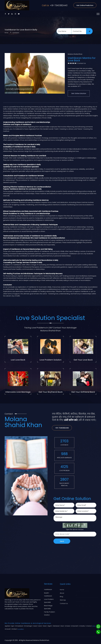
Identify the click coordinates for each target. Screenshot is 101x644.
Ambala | (68, 626)
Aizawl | (36, 626)
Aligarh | (50, 626)
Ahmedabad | (19, 626)
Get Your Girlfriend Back (83, 392)
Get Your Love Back (83, 360)
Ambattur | (83, 626)
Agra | (13, 626)
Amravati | (8, 629)
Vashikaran (16, 33)
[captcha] (75, 534)
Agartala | (8, 626)
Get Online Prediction (85, 5)
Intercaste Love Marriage (18, 392)
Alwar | (63, 626)
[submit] (89, 31)
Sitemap (63, 600)
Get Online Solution (79, 93)
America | (89, 626)
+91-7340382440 (54, 5)
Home (6, 33)
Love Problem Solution (50, 360)
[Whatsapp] (98, 626)
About (62, 593)
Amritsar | (14, 629)
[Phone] (98, 632)
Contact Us (82, 63)
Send (62, 541)
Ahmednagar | (28, 626)
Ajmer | (40, 626)
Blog (61, 596)
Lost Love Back (18, 360)
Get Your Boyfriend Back (51, 392)
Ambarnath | (75, 626)
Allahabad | (57, 626)
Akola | (45, 626)
